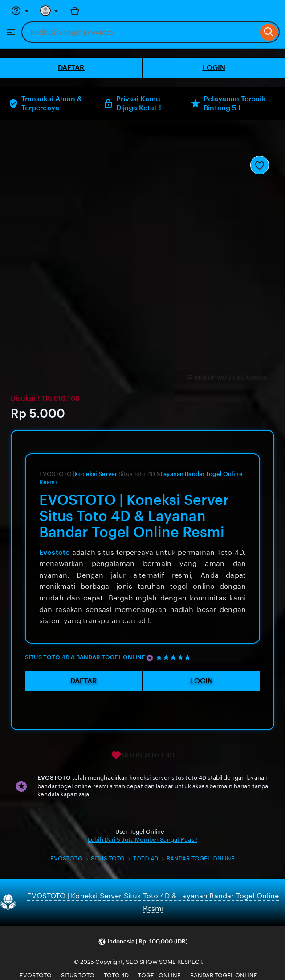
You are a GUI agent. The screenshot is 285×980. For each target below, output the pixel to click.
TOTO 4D (146, 858)
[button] (143, 942)
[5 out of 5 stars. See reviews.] (175, 657)
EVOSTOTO (67, 858)
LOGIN (214, 68)
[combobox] (140, 32)
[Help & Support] (20, 11)
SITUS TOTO (108, 858)
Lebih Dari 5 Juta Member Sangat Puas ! (142, 840)
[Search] (269, 32)
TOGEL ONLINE (159, 975)
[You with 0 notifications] (49, 11)
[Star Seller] (150, 658)
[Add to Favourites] (260, 165)
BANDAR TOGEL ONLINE (201, 858)
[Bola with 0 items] (75, 11)
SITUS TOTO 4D (143, 755)
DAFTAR (71, 68)
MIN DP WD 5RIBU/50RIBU (226, 378)
